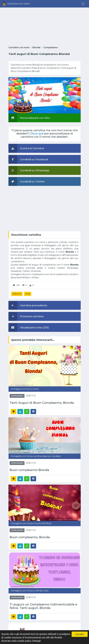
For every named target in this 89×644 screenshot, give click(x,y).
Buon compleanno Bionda (29, 470)
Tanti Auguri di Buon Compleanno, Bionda (42, 403)
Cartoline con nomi (19, 47)
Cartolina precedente (28, 305)
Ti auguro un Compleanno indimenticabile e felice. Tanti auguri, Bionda (43, 606)
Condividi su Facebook (28, 159)
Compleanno (51, 47)
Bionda (36, 47)
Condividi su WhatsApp (29, 170)
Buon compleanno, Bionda (30, 537)
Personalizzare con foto (29, 118)
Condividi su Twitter (27, 181)
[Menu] (83, 4)
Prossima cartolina (26, 316)
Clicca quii (37, 134)
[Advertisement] (45, 26)
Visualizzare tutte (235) (29, 327)
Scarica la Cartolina (26, 148)
